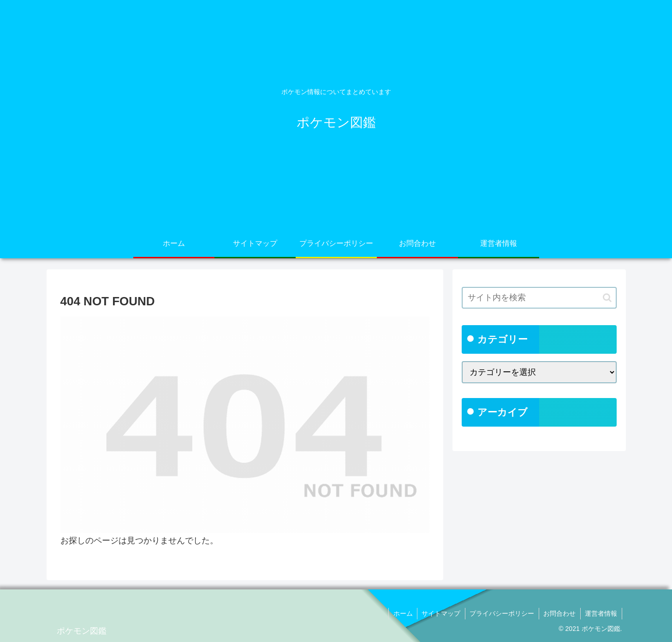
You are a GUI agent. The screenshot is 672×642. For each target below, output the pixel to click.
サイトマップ (440, 613)
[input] (539, 298)
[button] (607, 298)
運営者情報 (601, 613)
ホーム (401, 613)
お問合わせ (559, 613)
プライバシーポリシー (501, 613)
